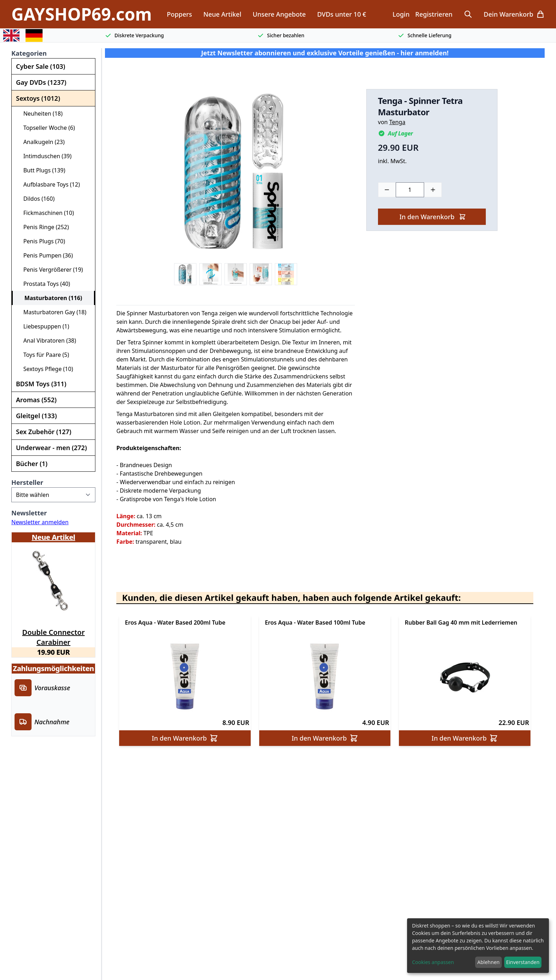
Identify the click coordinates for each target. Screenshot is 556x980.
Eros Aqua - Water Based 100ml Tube (315, 622)
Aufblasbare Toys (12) (49, 184)
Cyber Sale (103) (41, 66)
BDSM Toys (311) (41, 384)
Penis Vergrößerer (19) (50, 270)
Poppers (179, 14)
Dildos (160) (36, 199)
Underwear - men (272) (51, 448)
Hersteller (27, 482)
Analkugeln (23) (41, 142)
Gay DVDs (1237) (41, 82)
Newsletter (29, 513)
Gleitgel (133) (36, 416)
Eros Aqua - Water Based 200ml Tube (175, 622)
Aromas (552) (36, 400)
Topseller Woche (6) (46, 128)
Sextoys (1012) (38, 98)
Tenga (397, 122)
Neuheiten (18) (40, 113)
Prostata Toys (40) (44, 284)
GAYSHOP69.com (82, 14)
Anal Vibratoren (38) (47, 340)
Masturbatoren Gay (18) (52, 312)
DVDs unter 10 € (341, 14)
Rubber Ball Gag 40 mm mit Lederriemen (461, 622)
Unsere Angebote (279, 14)
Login (401, 14)
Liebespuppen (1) (43, 326)
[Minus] (387, 190)
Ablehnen (488, 962)
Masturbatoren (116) (50, 298)
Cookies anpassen (433, 962)
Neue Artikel (222, 14)
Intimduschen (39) (45, 156)
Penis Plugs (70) (41, 241)
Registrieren (434, 14)
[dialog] (478, 946)
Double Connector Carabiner (54, 636)
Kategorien (29, 53)
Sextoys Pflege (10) (45, 369)
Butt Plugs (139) (41, 170)
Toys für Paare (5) (43, 355)
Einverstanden (523, 962)
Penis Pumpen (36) (45, 255)
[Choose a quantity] (410, 190)
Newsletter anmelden (40, 522)
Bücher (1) (32, 464)
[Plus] (433, 190)
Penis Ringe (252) (43, 227)
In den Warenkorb (432, 217)
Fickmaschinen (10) (46, 213)
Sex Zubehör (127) (44, 432)
